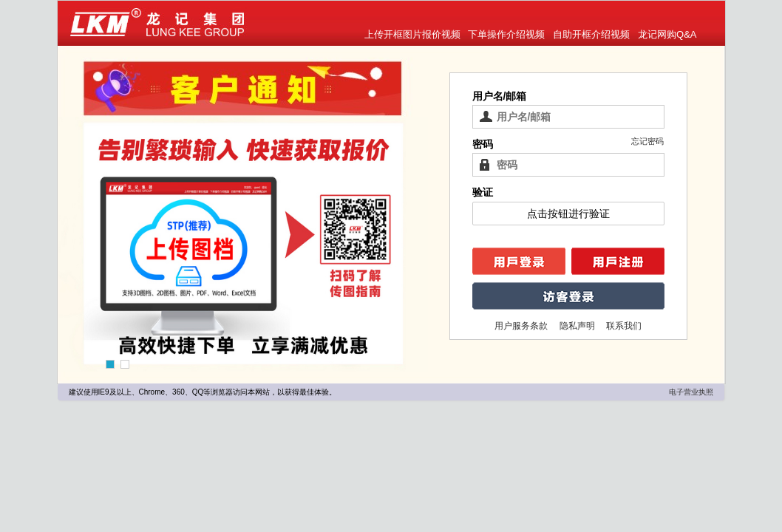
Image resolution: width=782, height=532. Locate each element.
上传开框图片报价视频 (412, 34)
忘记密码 (647, 141)
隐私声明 (578, 326)
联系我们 (624, 326)
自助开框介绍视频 (591, 34)
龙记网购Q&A (667, 34)
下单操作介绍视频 (506, 34)
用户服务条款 (522, 326)
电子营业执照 (691, 392)
